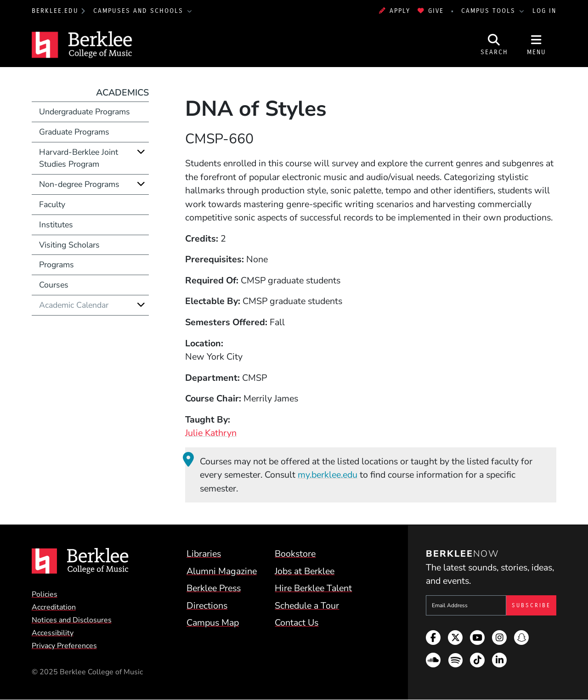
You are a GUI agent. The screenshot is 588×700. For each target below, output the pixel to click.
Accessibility (53, 633)
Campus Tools (490, 11)
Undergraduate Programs (85, 112)
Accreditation (54, 607)
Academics (122, 93)
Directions (207, 606)
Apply (395, 11)
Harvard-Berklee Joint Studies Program (79, 158)
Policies (45, 594)
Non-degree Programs (79, 184)
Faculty (52, 204)
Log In (544, 11)
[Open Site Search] (494, 45)
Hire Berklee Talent (313, 588)
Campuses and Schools (140, 11)
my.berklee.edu (328, 475)
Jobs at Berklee (305, 571)
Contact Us (297, 623)
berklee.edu (55, 11)
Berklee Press (214, 588)
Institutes (56, 225)
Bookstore (295, 554)
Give (431, 11)
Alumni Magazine (222, 571)
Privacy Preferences (64, 646)
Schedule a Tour (307, 606)
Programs (57, 265)
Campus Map (213, 623)
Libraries (204, 554)
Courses (54, 285)
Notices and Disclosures (72, 620)
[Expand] (141, 152)
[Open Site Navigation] (537, 45)
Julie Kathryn (211, 433)
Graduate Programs (74, 132)
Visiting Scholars (69, 245)
